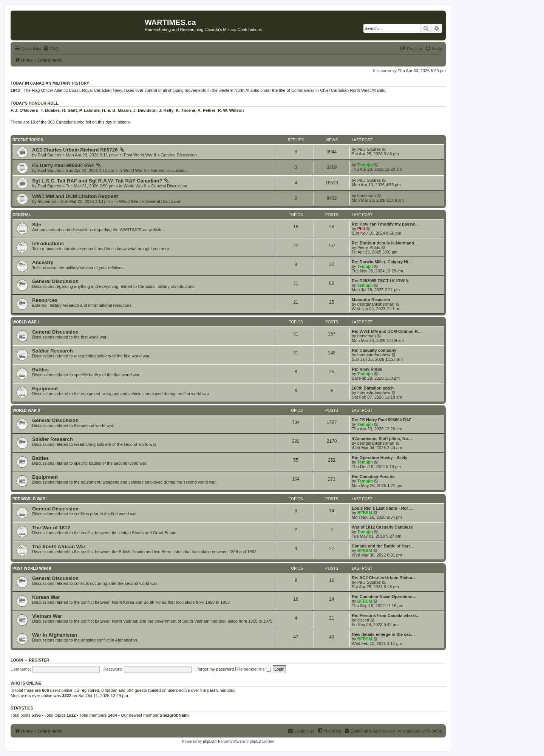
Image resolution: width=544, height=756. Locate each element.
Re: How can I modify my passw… (385, 224)
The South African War (59, 547)
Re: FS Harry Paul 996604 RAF (382, 420)
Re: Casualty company (374, 350)
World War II (135, 170)
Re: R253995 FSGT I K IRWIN (380, 281)
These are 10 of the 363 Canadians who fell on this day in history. (71, 122)
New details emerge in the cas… (383, 634)
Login (17, 660)
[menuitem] (51, 49)
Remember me (254, 669)
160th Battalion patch (373, 388)
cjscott (363, 620)
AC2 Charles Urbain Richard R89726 (75, 150)
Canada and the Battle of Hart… (383, 546)
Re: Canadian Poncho (373, 476)
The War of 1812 (51, 528)
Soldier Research (53, 351)
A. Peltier (207, 110)
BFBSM (365, 513)
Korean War (46, 597)
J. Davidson (145, 110)
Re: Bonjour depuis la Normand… (385, 243)
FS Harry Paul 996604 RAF (63, 165)
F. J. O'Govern (25, 110)
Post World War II (140, 155)
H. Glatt (70, 110)
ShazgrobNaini (174, 715)
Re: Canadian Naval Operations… (385, 597)
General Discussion (179, 155)
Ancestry (43, 262)
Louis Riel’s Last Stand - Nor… (382, 508)
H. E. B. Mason (116, 110)
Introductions (48, 243)
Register (39, 660)
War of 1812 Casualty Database (382, 527)
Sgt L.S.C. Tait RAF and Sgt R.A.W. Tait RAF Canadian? (97, 181)
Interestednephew (374, 355)
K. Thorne (185, 110)
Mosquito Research (371, 300)
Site (37, 225)
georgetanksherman (376, 304)
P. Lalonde (90, 110)
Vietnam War (47, 616)
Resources (45, 300)
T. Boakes (50, 110)
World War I (130, 201)
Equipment (45, 389)
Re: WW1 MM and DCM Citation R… (387, 331)
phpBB (209, 741)
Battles (40, 370)
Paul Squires (49, 155)
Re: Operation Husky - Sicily (379, 458)
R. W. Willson (231, 110)
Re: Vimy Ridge (367, 369)
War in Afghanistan (55, 635)
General (22, 215)
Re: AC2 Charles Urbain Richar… (384, 578)
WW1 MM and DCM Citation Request (75, 196)
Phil (361, 229)
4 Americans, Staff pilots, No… (382, 439)
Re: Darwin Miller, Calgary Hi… (382, 262)
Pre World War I (30, 499)
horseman (47, 201)
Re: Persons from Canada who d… (386, 615)
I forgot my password (215, 669)
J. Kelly (166, 110)
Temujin (365, 165)
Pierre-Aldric (369, 247)
